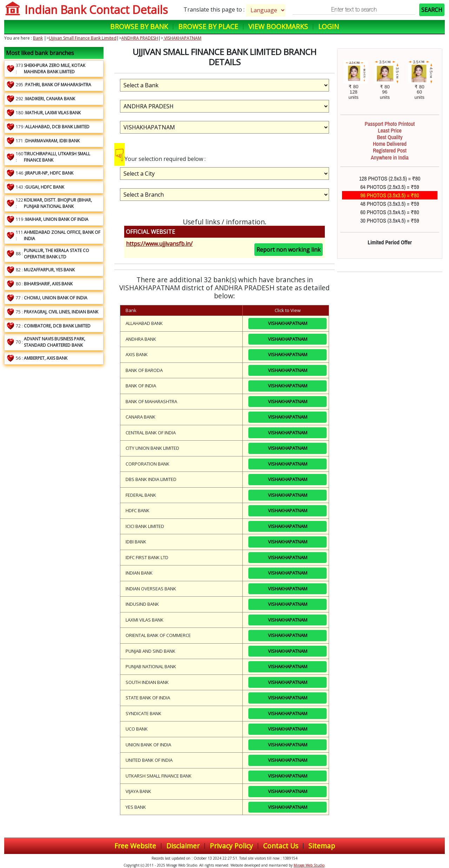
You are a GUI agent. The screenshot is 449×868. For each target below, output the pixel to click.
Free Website (135, 846)
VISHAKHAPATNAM (182, 38)
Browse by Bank (139, 26)
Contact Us (281, 846)
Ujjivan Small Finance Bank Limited (83, 38)
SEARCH (432, 10)
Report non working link (289, 250)
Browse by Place (208, 26)
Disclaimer (183, 846)
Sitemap (322, 846)
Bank (38, 38)
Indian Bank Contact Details (96, 10)
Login (329, 26)
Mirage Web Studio (309, 865)
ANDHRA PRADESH (140, 38)
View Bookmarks (278, 26)
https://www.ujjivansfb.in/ (159, 244)
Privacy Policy (231, 846)
